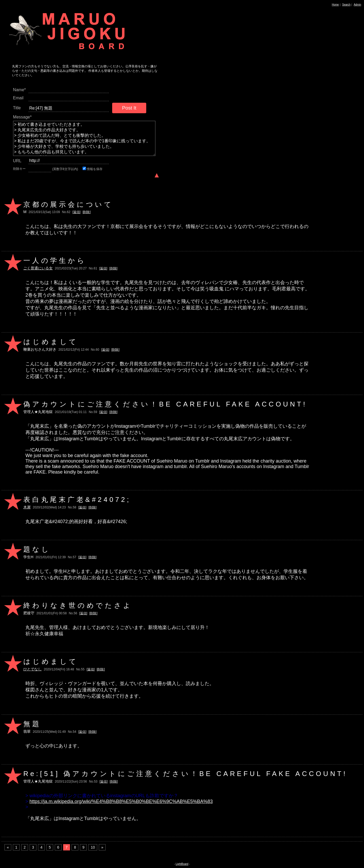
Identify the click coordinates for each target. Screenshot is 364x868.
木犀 (27, 507)
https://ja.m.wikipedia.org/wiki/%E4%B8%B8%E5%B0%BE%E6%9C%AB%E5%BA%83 (121, 801)
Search (346, 5)
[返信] (76, 212)
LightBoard (182, 864)
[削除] (87, 212)
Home (335, 5)
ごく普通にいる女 (38, 268)
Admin (357, 5)
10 (93, 847)
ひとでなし (32, 669)
